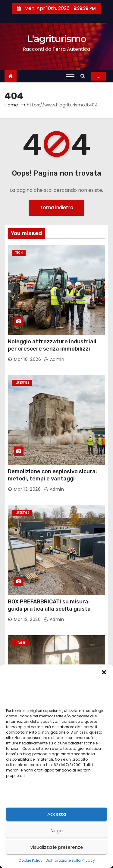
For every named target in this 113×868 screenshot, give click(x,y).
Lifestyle (22, 383)
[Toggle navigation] (70, 76)
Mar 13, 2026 (27, 489)
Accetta (57, 814)
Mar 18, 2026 (27, 359)
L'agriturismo (56, 39)
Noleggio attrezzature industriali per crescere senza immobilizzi (52, 345)
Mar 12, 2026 (27, 619)
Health (21, 643)
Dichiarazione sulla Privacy (70, 860)
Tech (19, 253)
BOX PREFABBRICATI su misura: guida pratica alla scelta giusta (49, 605)
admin (54, 359)
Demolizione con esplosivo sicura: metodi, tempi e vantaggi (52, 475)
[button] (104, 672)
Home (11, 105)
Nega (57, 831)
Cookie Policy (30, 860)
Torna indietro (56, 208)
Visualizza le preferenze (57, 847)
